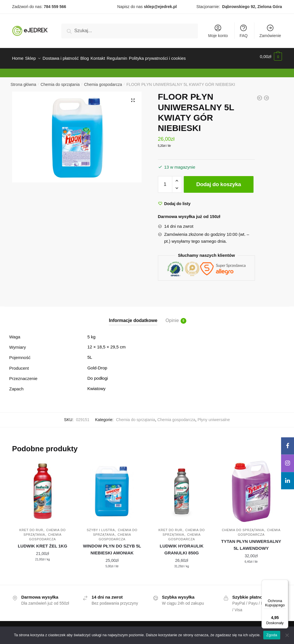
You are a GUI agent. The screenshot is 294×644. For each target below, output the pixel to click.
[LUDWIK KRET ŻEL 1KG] (42, 488)
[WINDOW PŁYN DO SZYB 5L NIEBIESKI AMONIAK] (112, 488)
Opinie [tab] (172, 317)
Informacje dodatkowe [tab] (133, 317)
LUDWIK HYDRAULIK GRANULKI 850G (181, 546)
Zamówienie (270, 31)
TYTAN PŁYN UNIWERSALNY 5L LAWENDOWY (251, 541)
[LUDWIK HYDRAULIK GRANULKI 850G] (181, 488)
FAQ (243, 31)
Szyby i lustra (101, 527)
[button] (133, 97)
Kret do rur (31, 527)
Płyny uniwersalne (214, 416)
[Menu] (285, 583)
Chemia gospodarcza (103, 81)
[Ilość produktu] (165, 181)
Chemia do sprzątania (60, 81)
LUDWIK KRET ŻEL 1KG (42, 542)
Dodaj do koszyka (219, 181)
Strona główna (24, 81)
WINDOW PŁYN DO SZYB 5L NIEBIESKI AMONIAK (112, 546)
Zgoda (272, 635)
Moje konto (218, 31)
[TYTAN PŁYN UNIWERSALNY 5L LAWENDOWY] (251, 488)
